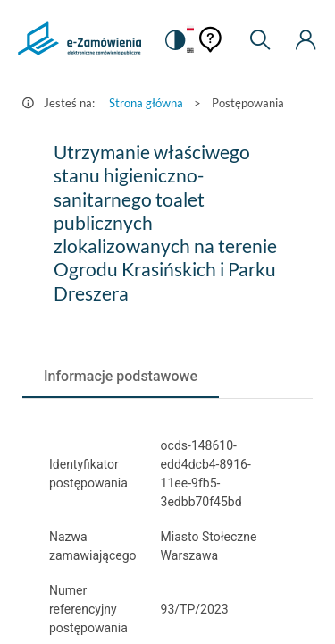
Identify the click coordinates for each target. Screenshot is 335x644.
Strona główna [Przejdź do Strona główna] (146, 103)
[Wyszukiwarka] (260, 40)
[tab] (121, 377)
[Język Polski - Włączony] (190, 29)
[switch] (174, 40)
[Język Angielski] (190, 51)
